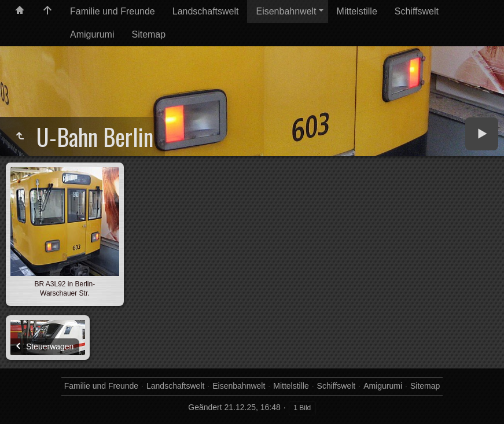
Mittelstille (357, 11)
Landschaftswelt (206, 11)
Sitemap (148, 34)
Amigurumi (92, 34)
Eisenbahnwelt (286, 11)
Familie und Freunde (113, 11)
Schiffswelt (417, 11)
